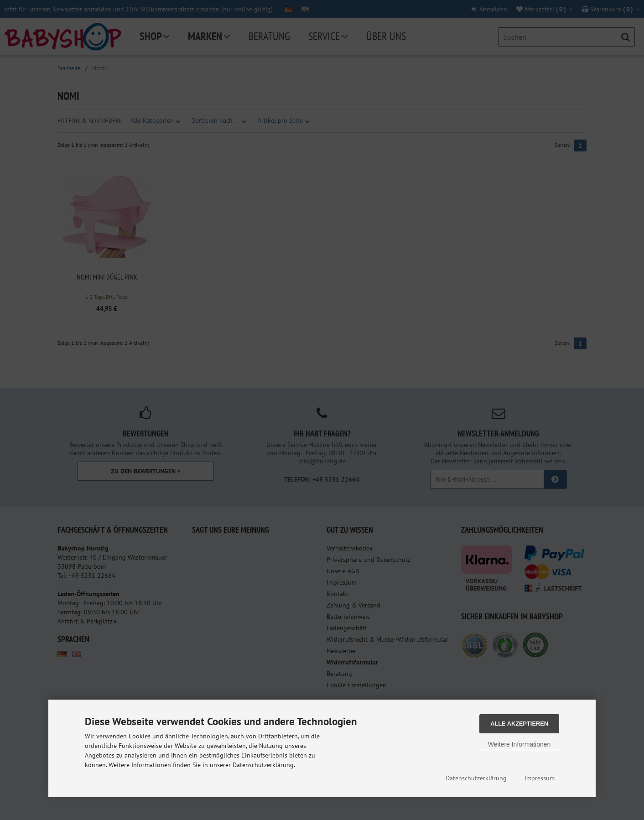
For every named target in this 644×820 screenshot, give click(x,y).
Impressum (540, 778)
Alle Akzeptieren (519, 724)
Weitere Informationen (519, 744)
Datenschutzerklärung (476, 778)
